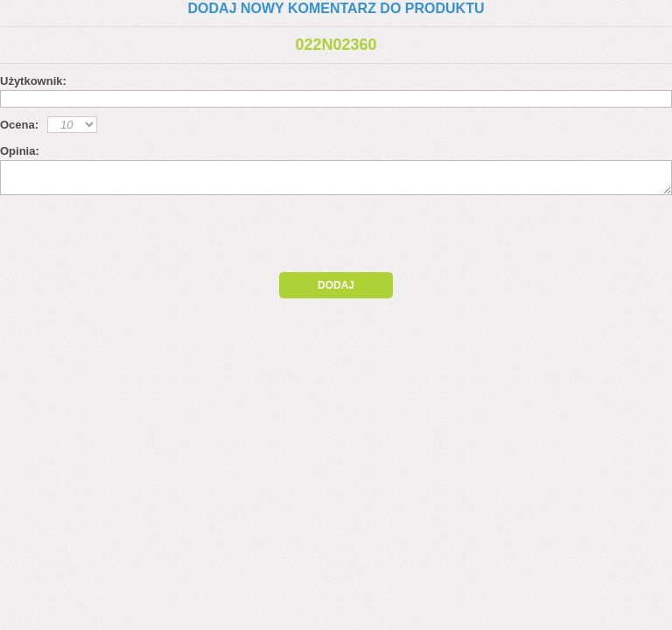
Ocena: (19, 125)
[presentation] (150, 238)
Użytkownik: (33, 81)
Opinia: (20, 151)
